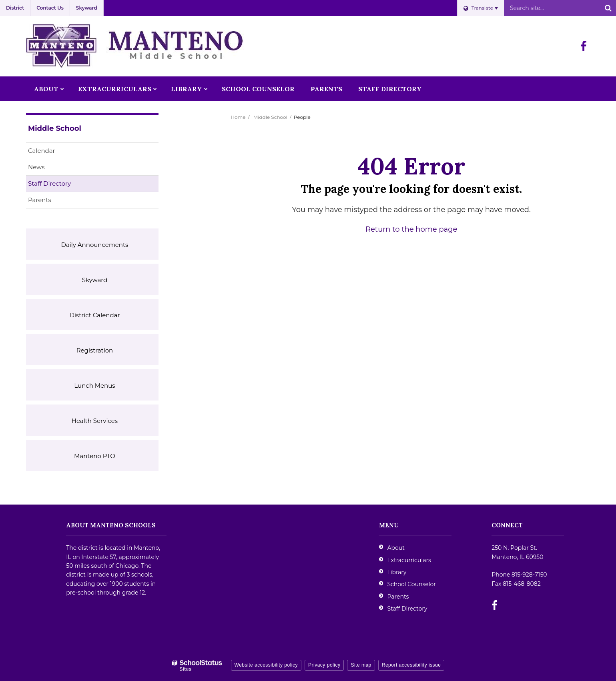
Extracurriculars (409, 560)
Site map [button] (361, 665)
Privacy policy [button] (324, 665)
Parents (40, 200)
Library (397, 572)
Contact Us (50, 8)
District (15, 8)
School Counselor (411, 584)
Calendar (42, 151)
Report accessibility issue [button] (411, 665)
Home (238, 117)
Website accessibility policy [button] (266, 665)
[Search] (608, 8)
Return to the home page (411, 229)
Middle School (270, 117)
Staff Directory (49, 183)
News (36, 167)
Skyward (87, 8)
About (396, 548)
